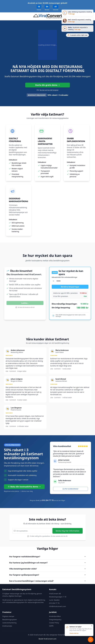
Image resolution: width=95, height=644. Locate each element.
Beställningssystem (10, 620)
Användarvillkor (55, 616)
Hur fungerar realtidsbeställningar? (48, 557)
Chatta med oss (74, 633)
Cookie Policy (54, 623)
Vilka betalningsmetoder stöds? (48, 569)
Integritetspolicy (55, 620)
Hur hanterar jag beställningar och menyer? (48, 563)
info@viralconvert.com (58, 606)
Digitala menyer (8, 616)
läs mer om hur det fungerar (49, 90)
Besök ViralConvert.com (47, 639)
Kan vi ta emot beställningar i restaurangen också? (48, 581)
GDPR (51, 626)
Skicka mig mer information (68, 531)
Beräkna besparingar (70, 287)
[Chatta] (91, 640)
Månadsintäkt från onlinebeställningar (65, 277)
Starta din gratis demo (47, 85)
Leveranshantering (9, 623)
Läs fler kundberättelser (70, 489)
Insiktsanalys (7, 626)
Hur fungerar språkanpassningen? (48, 575)
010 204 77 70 (54, 603)
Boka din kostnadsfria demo (24, 487)
